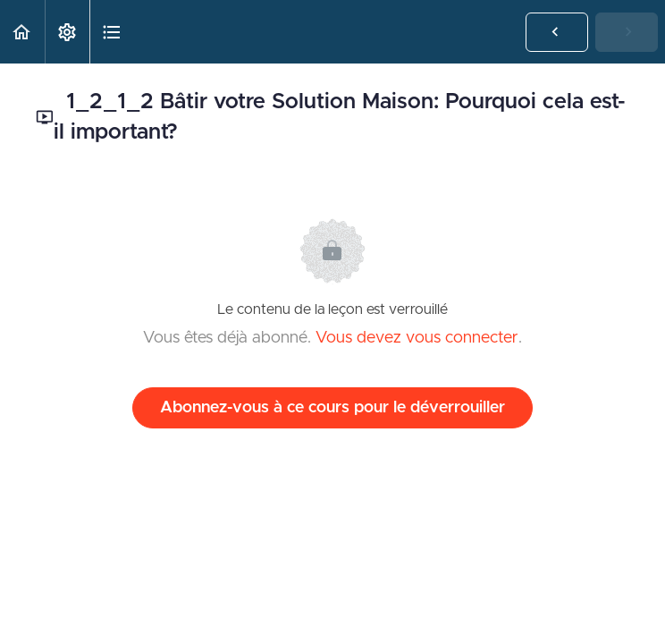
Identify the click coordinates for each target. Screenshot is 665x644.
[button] (22, 32)
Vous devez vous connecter (417, 338)
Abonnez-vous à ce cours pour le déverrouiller (332, 408)
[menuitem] (67, 32)
